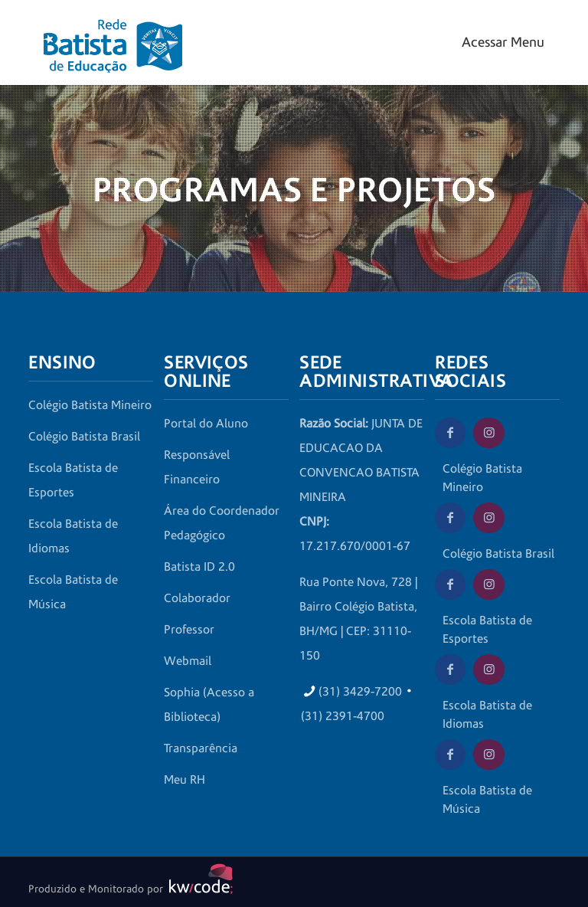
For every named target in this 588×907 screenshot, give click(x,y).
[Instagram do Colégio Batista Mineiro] (488, 433)
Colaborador (197, 598)
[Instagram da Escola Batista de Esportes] (488, 584)
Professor (189, 630)
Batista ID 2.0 (199, 567)
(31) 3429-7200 (360, 692)
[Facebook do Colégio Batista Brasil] (450, 518)
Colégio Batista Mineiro (90, 405)
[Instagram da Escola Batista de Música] (488, 755)
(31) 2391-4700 (343, 716)
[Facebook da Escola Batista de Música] (450, 755)
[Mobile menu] (501, 43)
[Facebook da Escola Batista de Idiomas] (450, 670)
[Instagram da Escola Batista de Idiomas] (488, 670)
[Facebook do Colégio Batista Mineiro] (450, 433)
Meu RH (185, 780)
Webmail (188, 661)
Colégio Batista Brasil (84, 437)
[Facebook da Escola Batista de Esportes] (450, 584)
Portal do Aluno (206, 424)
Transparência (201, 748)
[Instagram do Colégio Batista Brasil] (488, 518)
